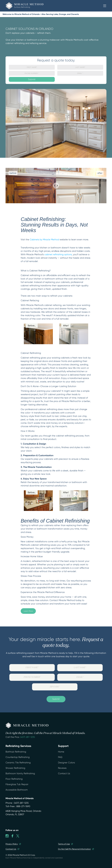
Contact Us (64, 773)
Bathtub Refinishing (16, 752)
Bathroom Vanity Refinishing (20, 773)
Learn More (28, 611)
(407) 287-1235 (28, 737)
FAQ (60, 757)
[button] (105, 6)
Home (61, 752)
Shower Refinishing (15, 768)
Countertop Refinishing (18, 757)
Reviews (62, 768)
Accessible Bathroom (17, 790)
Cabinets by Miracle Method (44, 239)
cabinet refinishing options (58, 254)
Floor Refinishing (14, 779)
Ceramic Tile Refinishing (18, 763)
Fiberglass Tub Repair (17, 784)
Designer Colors (66, 763)
